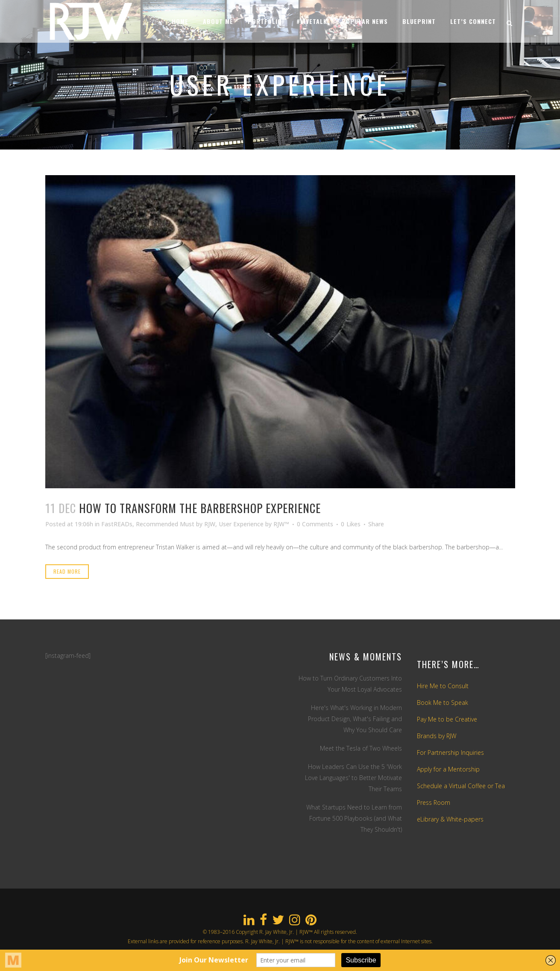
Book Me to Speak (443, 703)
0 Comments (315, 524)
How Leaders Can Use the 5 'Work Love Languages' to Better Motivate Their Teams (353, 778)
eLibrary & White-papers (450, 819)
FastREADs (117, 524)
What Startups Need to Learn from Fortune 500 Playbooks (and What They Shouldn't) (354, 818)
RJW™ (281, 524)
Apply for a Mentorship (448, 769)
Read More (67, 571)
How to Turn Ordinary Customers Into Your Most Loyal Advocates (350, 684)
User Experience (241, 524)
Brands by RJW (437, 736)
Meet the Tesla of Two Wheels (361, 748)
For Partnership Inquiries (450, 752)
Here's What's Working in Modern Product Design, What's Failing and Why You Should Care (355, 719)
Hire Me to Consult (443, 686)
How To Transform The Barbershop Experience (200, 508)
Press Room (434, 802)
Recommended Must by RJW (176, 524)
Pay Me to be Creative (447, 719)
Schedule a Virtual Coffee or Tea (461, 786)
